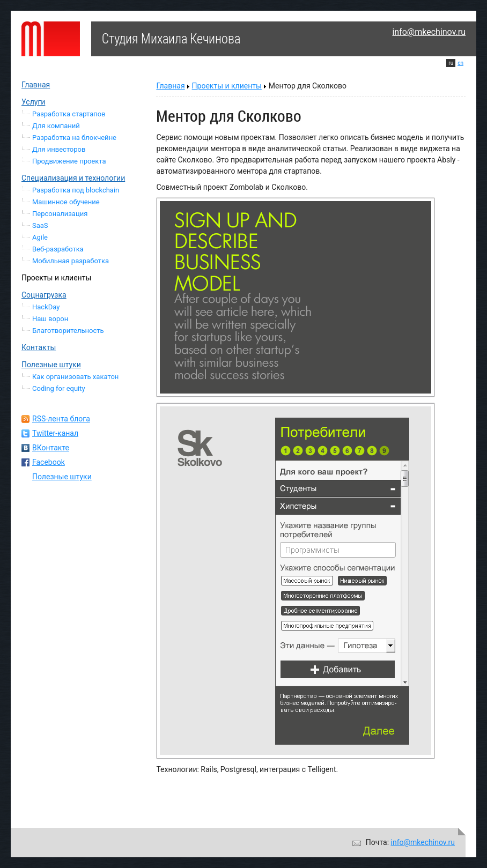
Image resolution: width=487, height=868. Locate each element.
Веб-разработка (58, 249)
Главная (36, 85)
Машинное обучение (66, 202)
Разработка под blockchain (76, 190)
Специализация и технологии (73, 178)
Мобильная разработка (71, 261)
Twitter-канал (55, 433)
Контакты (39, 347)
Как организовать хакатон (75, 377)
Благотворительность (68, 331)
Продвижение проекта (69, 161)
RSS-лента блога (61, 419)
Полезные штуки (51, 365)
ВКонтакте (51, 448)
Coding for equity (59, 388)
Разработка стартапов (69, 114)
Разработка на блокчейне (74, 138)
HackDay (46, 307)
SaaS (40, 225)
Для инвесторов (59, 149)
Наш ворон (50, 319)
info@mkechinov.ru (429, 32)
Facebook (49, 462)
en (460, 63)
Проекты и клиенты (56, 278)
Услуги (33, 102)
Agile (40, 237)
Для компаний (56, 126)
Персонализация (60, 214)
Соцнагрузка (44, 295)
